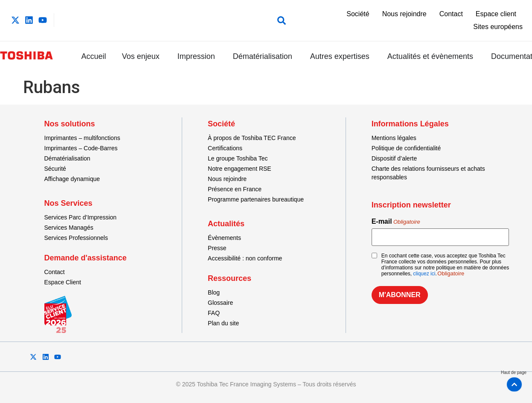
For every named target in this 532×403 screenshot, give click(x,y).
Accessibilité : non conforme (245, 258)
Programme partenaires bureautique (256, 199)
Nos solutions (70, 124)
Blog (214, 292)
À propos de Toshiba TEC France (252, 138)
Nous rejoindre (404, 14)
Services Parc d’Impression (81, 217)
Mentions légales (394, 138)
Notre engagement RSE (240, 169)
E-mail (396, 222)
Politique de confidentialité (406, 148)
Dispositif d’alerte (394, 158)
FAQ (214, 313)
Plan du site (223, 323)
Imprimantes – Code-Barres (81, 148)
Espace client (496, 14)
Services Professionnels (76, 238)
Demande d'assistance (86, 258)
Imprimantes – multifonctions (82, 138)
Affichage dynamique (72, 179)
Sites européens (498, 27)
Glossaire (220, 303)
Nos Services (68, 203)
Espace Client (63, 282)
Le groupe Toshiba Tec (238, 158)
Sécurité (55, 169)
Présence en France (235, 189)
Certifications (225, 148)
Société (358, 14)
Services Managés (69, 228)
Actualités (226, 224)
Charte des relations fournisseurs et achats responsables (428, 173)
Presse (217, 248)
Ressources (230, 278)
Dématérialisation (67, 158)
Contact (451, 14)
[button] (280, 20)
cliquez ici (424, 274)
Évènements (224, 238)
